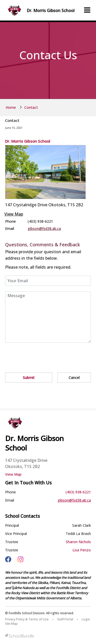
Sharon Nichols (78, 542)
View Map (14, 214)
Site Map (11, 624)
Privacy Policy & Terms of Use (27, 619)
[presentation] (44, 355)
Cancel (74, 378)
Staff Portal (65, 619)
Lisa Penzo (82, 550)
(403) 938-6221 (78, 492)
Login (86, 619)
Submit (29, 378)
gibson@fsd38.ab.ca (44, 228)
